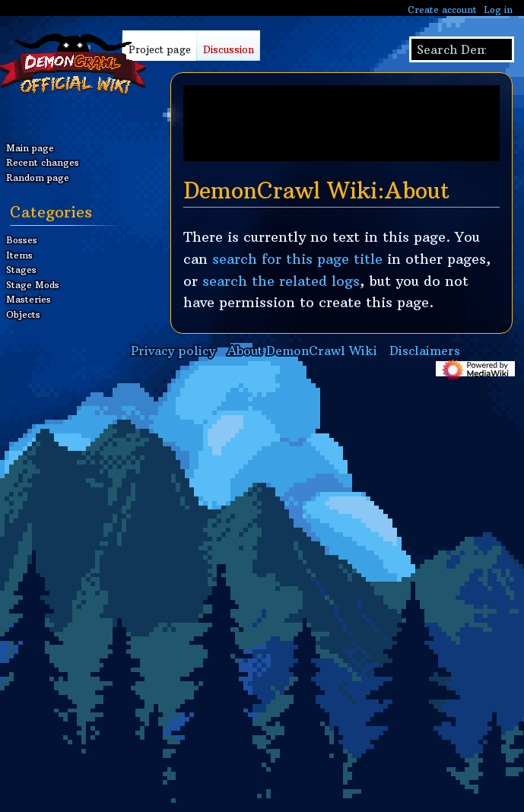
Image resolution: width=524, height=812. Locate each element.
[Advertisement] (341, 123)
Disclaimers (425, 350)
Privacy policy (173, 350)
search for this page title (297, 259)
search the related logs (281, 281)
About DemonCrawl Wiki (302, 350)
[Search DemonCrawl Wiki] (462, 49)
